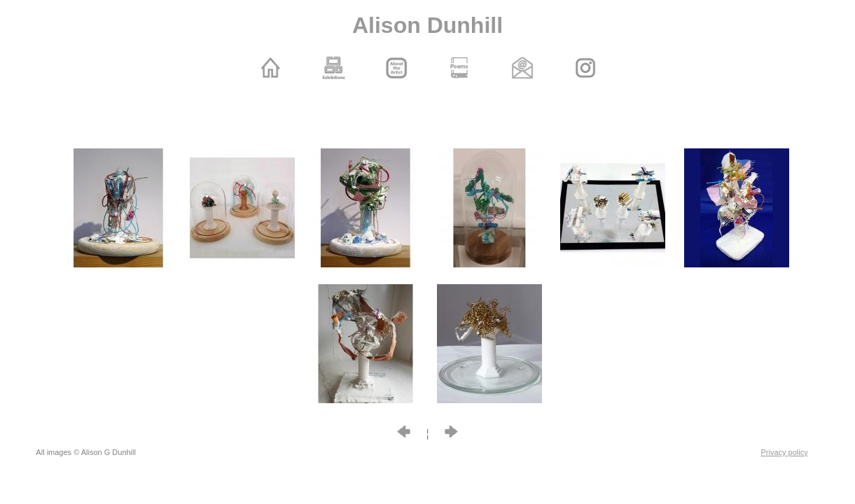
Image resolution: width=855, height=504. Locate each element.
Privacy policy (785, 452)
